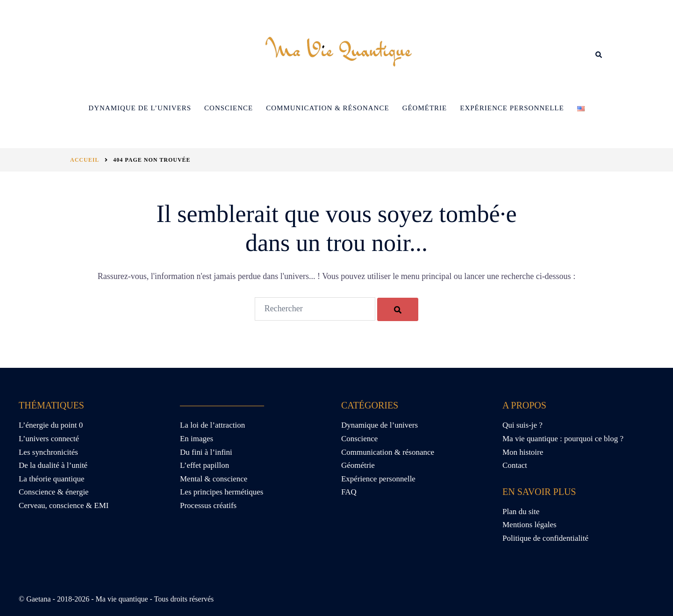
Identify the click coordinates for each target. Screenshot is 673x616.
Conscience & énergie (54, 492)
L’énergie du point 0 (51, 425)
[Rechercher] (398, 309)
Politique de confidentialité (545, 538)
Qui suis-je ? (523, 425)
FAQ (349, 492)
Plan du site (521, 512)
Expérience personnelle (512, 108)
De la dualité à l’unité (53, 465)
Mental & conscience (214, 479)
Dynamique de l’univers (140, 108)
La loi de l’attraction (212, 425)
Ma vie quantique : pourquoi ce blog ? (563, 439)
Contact (515, 465)
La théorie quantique (52, 479)
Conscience (229, 108)
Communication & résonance (327, 108)
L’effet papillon (204, 465)
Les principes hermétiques (222, 492)
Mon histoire (523, 452)
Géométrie (425, 108)
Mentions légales (530, 525)
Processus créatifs (208, 505)
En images (197, 439)
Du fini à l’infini (206, 452)
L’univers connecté (49, 439)
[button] (599, 55)
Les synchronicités (48, 452)
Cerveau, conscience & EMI (64, 505)
